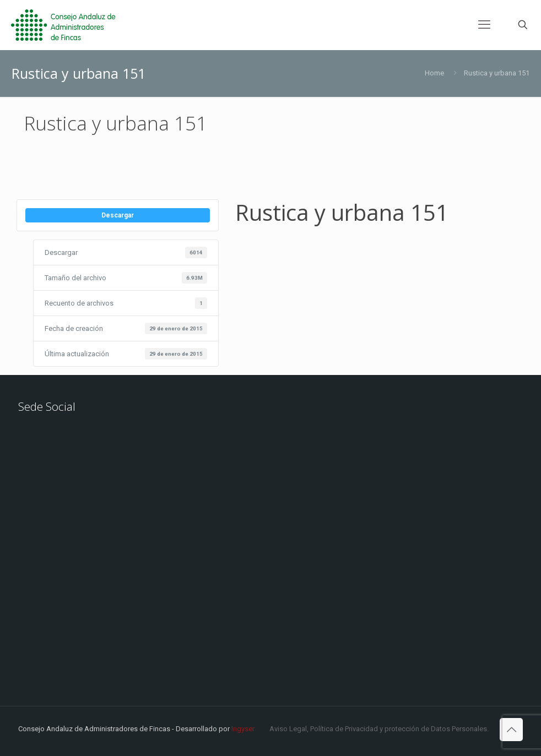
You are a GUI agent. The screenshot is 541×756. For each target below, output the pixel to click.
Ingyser (243, 729)
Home (434, 73)
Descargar (118, 215)
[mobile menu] (484, 25)
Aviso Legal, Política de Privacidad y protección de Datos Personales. (379, 729)
